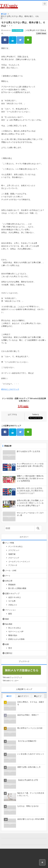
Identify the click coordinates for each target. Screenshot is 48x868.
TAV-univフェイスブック (12, 677)
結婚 (7, 644)
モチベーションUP (16, 632)
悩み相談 (9, 624)
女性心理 (9, 581)
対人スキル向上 (15, 628)
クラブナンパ (14, 550)
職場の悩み (13, 635)
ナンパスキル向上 (18, 30)
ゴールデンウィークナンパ (19, 562)
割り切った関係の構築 (17, 588)
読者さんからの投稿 (16, 639)
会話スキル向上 (15, 597)
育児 (10, 648)
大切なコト (13, 605)
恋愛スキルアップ (12, 593)
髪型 (10, 614)
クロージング (14, 558)
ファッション (10, 610)
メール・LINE (11, 570)
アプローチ (13, 565)
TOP (4, 14)
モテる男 (12, 601)
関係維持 (12, 585)
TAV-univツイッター (11, 681)
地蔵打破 (12, 554)
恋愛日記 (9, 653)
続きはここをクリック (10, 389)
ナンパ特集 (10, 543)
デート (8, 576)
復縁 (7, 619)
